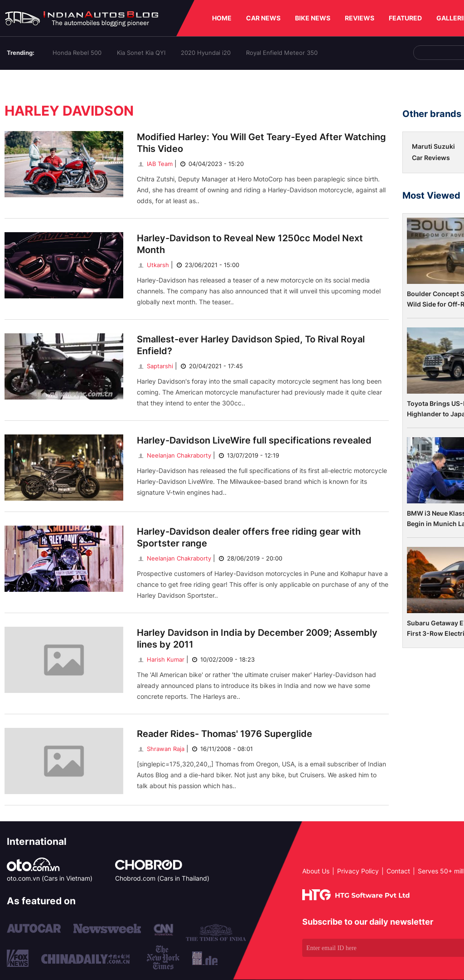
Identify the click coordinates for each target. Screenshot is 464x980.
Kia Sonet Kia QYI (141, 53)
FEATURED (405, 18)
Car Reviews (431, 158)
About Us (316, 871)
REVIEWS (360, 18)
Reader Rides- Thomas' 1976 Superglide (225, 734)
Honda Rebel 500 (77, 53)
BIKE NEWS (313, 18)
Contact (398, 871)
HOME (222, 18)
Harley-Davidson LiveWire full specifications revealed (254, 440)
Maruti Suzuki (433, 146)
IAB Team (155, 164)
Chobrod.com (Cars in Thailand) (162, 878)
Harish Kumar (161, 659)
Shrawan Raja (161, 749)
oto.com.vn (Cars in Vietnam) (50, 878)
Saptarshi (155, 366)
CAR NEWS (263, 18)
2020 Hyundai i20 (206, 53)
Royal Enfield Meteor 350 (282, 53)
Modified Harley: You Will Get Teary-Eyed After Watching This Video (261, 143)
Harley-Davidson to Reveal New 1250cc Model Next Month (250, 244)
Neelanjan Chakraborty (174, 455)
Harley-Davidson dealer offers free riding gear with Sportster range (249, 537)
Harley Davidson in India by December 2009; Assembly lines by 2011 (257, 639)
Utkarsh (153, 265)
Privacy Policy (358, 871)
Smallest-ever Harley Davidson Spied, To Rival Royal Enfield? (251, 345)
